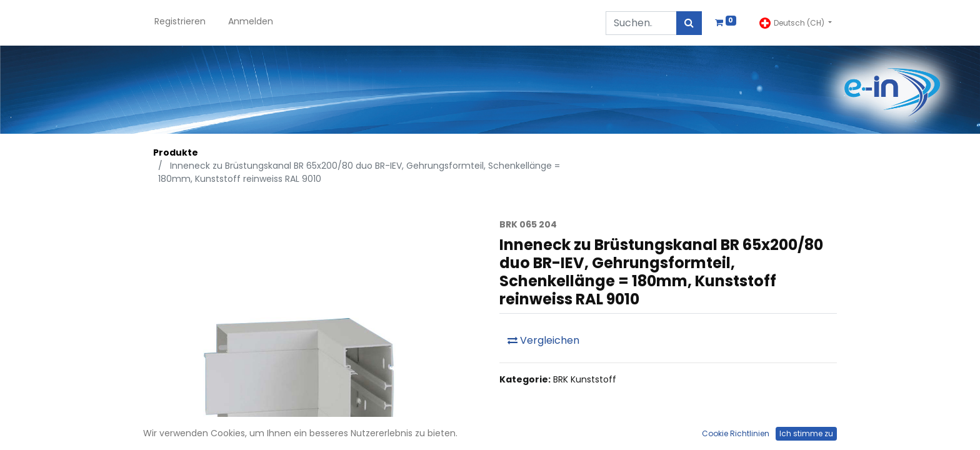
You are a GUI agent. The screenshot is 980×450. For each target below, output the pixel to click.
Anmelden (251, 21)
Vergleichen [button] (543, 340)
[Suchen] (689, 23)
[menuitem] (180, 23)
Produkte (176, 152)
